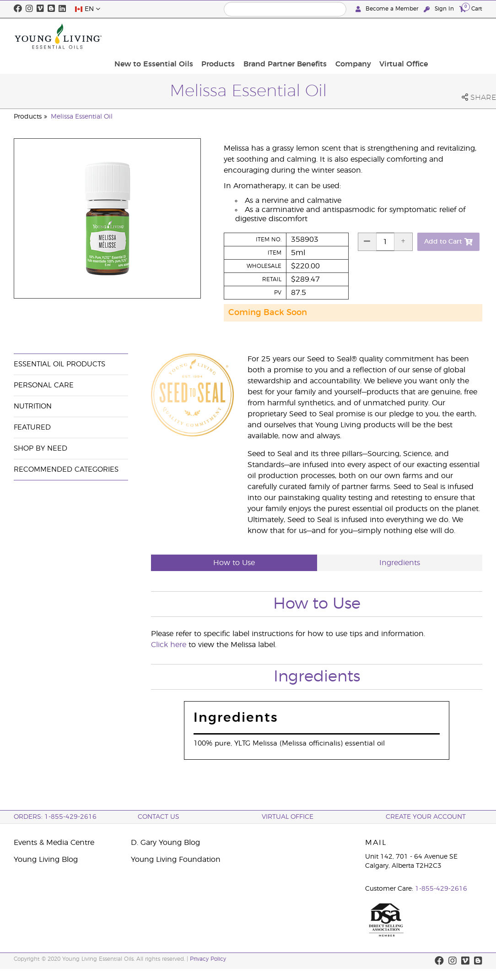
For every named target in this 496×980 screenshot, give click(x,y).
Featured (32, 427)
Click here (169, 645)
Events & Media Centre (54, 843)
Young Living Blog (46, 860)
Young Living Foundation (176, 860)
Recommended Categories (66, 470)
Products (279, 36)
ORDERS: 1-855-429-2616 (55, 817)
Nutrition (33, 406)
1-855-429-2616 (441, 889)
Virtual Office (455, 36)
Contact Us (159, 817)
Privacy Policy (208, 959)
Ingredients (400, 563)
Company (408, 36)
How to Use (234, 563)
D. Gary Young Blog (165, 843)
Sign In (440, 9)
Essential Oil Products (59, 364)
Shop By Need (40, 449)
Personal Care (44, 385)
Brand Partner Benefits (343, 36)
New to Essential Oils (217, 36)
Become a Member (388, 9)
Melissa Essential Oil (82, 117)
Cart (471, 8)
